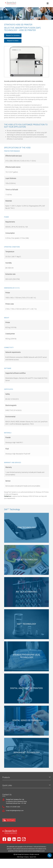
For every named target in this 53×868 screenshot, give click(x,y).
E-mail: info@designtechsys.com (15, 811)
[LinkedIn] (14, 839)
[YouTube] (19, 839)
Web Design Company (23, 857)
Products (6, 777)
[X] (9, 839)
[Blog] (24, 839)
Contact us (8, 496)
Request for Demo (13, 41)
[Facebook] (4, 839)
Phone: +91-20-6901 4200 (13, 807)
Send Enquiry (9, 820)
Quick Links (7, 785)
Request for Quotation (13, 35)
